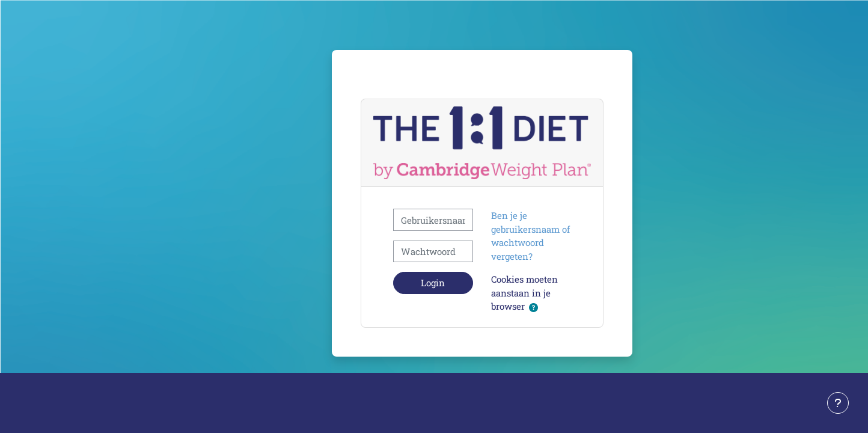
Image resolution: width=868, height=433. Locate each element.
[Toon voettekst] (838, 403)
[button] (533, 308)
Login (433, 283)
